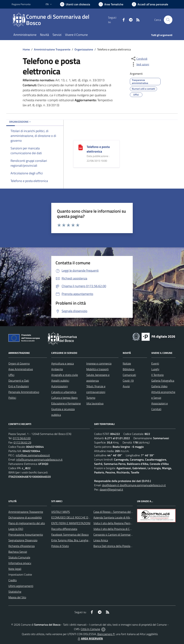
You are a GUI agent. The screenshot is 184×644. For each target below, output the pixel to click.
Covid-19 (128, 381)
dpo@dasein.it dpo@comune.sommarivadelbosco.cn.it (134, 485)
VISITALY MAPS (61, 512)
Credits (13, 580)
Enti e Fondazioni (19, 386)
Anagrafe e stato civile (65, 375)
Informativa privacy (20, 563)
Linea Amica (101, 540)
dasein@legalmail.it (111, 489)
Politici (12, 398)
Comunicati (129, 375)
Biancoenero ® (106, 634)
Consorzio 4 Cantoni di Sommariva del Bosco (120, 535)
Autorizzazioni (59, 386)
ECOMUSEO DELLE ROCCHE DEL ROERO (76, 517)
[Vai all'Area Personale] (150, 4)
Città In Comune (90, 629)
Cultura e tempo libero (64, 398)
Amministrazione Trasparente (52, 49)
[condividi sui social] (139, 59)
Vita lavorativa (95, 403)
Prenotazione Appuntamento (26, 535)
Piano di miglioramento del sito (27, 523)
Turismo (91, 398)
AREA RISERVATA (90, 638)
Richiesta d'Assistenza (22, 546)
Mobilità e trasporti (97, 369)
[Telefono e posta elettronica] (81, 147)
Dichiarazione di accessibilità (25, 517)
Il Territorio (157, 375)
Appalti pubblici (60, 381)
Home (26, 49)
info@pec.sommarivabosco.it (33, 455)
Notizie (127, 363)
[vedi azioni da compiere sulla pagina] (140, 64)
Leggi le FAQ (16, 529)
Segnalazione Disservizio (23, 540)
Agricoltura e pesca (63, 363)
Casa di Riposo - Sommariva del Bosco (116, 512)
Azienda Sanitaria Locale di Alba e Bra (116, 517)
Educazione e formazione (66, 403)
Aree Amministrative (21, 369)
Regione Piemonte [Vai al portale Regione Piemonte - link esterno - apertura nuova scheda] (21, 4)
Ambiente (57, 369)
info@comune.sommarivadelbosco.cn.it (39, 460)
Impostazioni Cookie (20, 574)
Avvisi (126, 386)
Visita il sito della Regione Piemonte (115, 523)
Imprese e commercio (99, 363)
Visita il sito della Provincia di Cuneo (115, 529)
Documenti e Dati (19, 381)
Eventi (155, 363)
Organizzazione (84, 49)
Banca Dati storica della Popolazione (115, 546)
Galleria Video (159, 386)
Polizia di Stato (60, 546)
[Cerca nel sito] (168, 20)
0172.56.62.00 (22, 438)
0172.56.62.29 (22, 442)
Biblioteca (129, 369)
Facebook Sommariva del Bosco (70, 535)
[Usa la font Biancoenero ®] (75, 4)
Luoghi (155, 369)
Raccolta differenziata (64, 529)
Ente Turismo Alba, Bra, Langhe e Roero (75, 540)
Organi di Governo (19, 363)
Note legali (15, 569)
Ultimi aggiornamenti (21, 586)
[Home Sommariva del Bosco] (60, 20)
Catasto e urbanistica (64, 392)
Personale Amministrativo (24, 392)
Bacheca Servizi (18, 552)
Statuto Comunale (19, 557)
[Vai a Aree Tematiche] (111, 4)
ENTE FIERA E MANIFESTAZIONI (71, 523)
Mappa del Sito (17, 597)
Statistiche (15, 592)
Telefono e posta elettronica (98, 149)
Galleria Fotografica (163, 381)
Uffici (11, 375)
